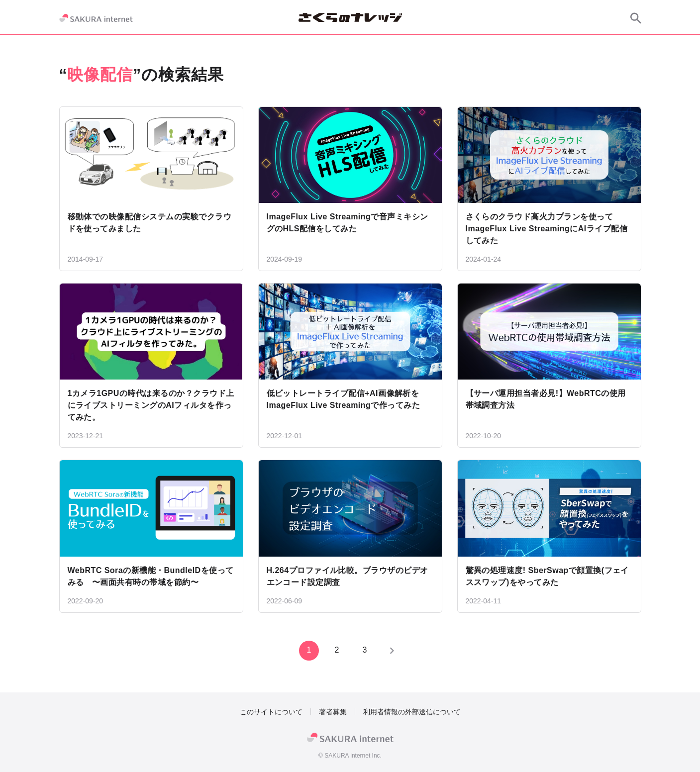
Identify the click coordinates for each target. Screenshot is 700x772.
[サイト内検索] (636, 18)
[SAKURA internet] (96, 18)
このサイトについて (271, 712)
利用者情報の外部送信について (412, 712)
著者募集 (333, 712)
